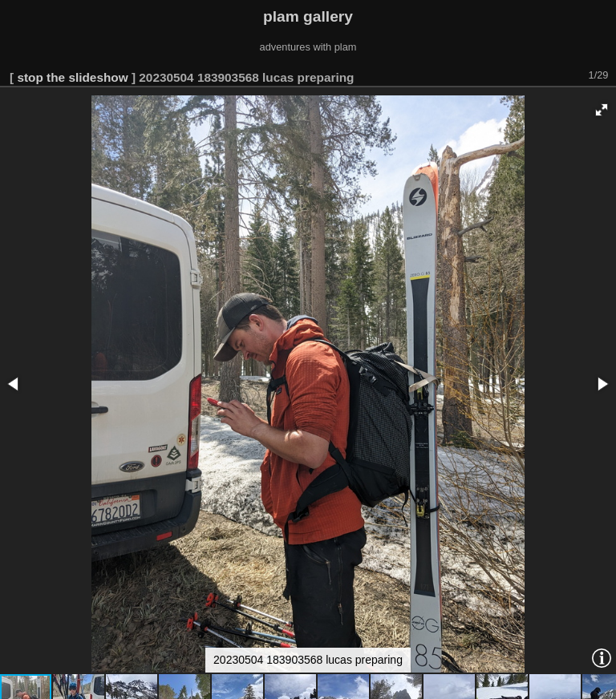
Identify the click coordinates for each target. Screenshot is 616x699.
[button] (602, 110)
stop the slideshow (72, 77)
